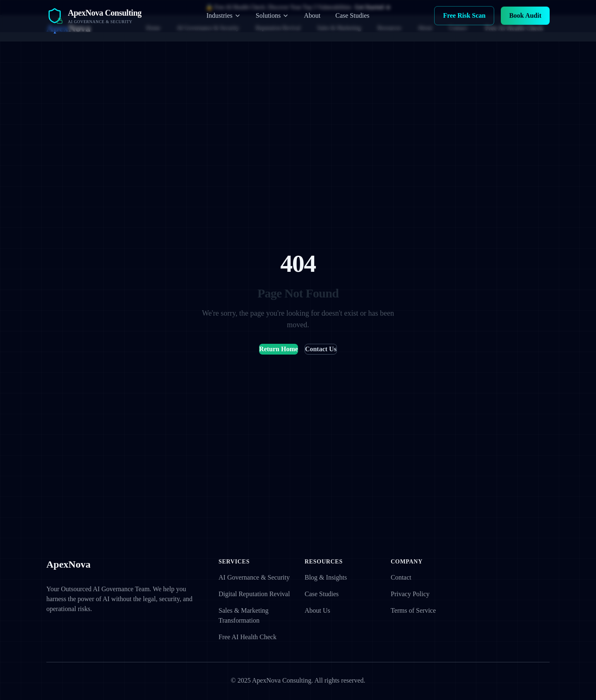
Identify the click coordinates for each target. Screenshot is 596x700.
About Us (317, 610)
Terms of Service (413, 610)
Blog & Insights (326, 577)
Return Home (279, 349)
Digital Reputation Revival (254, 594)
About (425, 28)
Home (153, 28)
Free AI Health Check (514, 28)
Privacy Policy (410, 594)
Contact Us (321, 349)
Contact (458, 28)
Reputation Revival (278, 28)
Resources (389, 28)
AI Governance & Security (208, 28)
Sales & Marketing (339, 28)
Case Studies (322, 594)
